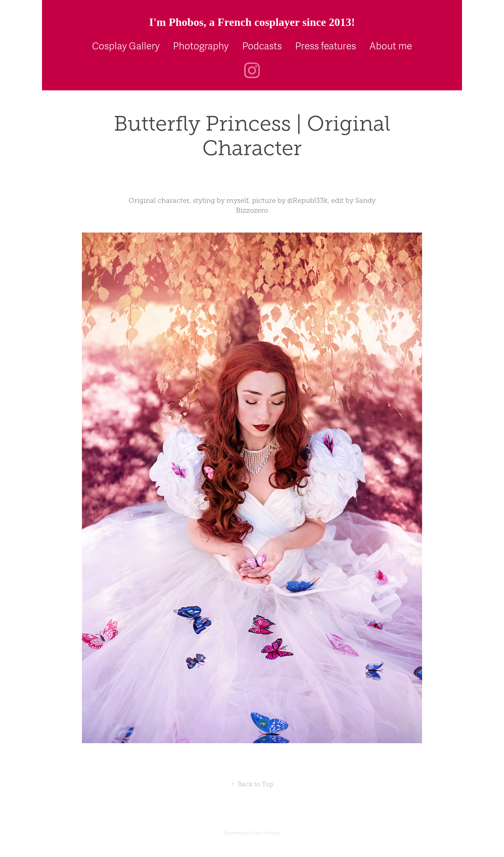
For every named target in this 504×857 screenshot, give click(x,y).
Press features (325, 46)
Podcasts (262, 46)
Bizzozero (252, 210)
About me (391, 46)
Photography (201, 46)
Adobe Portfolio (264, 833)
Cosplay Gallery (126, 46)
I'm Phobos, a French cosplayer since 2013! (252, 22)
